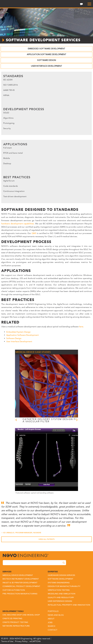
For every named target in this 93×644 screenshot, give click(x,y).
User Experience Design (60, 601)
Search (51, 626)
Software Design (47, 60)
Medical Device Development (18, 575)
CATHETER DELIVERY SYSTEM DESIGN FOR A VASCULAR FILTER (54, 420)
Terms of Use (7, 641)
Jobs (50, 622)
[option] (54, 389)
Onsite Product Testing (15, 622)
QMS (34, 233)
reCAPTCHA (35, 641)
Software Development (60, 579)
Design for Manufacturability (64, 586)
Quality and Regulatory (61, 598)
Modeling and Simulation (61, 594)
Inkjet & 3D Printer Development (20, 583)
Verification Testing (59, 590)
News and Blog (56, 615)
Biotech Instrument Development (21, 579)
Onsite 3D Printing (12, 619)
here (81, 327)
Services (7, 572)
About (51, 619)
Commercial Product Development (21, 586)
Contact (53, 630)
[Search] (64, 563)
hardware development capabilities (18, 224)
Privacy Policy (21, 641)
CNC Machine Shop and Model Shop (21, 615)
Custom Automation (14, 590)
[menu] (88, 4)
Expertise (53, 572)
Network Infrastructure (16, 626)
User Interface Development (47, 66)
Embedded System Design (18, 332)
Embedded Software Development (47, 49)
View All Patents (47, 539)
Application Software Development (47, 55)
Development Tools (13, 611)
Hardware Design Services (61, 575)
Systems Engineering (59, 583)
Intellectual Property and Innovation (69, 605)
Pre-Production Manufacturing (20, 594)
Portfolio (53, 611)
